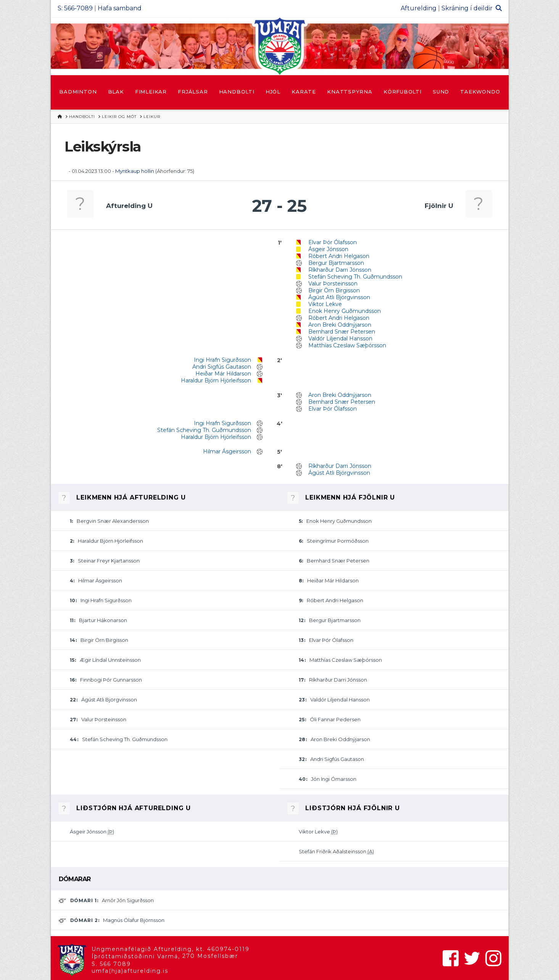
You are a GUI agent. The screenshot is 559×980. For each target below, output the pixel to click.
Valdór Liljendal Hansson (340, 338)
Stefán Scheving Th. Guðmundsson (355, 277)
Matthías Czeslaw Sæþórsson (347, 345)
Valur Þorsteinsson (333, 284)
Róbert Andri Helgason (339, 256)
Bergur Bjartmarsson (336, 263)
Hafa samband (120, 8)
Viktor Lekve (325, 304)
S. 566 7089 (111, 964)
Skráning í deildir (467, 8)
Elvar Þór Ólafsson (333, 242)
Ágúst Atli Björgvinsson (339, 297)
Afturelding (419, 8)
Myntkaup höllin (135, 171)
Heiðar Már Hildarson (223, 374)
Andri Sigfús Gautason (222, 367)
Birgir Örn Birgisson (334, 290)
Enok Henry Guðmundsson (345, 311)
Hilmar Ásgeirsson (227, 451)
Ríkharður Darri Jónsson (340, 270)
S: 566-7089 (75, 8)
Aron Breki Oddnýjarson (340, 325)
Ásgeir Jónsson (328, 249)
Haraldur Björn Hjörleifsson (216, 380)
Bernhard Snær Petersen (342, 332)
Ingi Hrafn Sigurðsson (222, 360)
